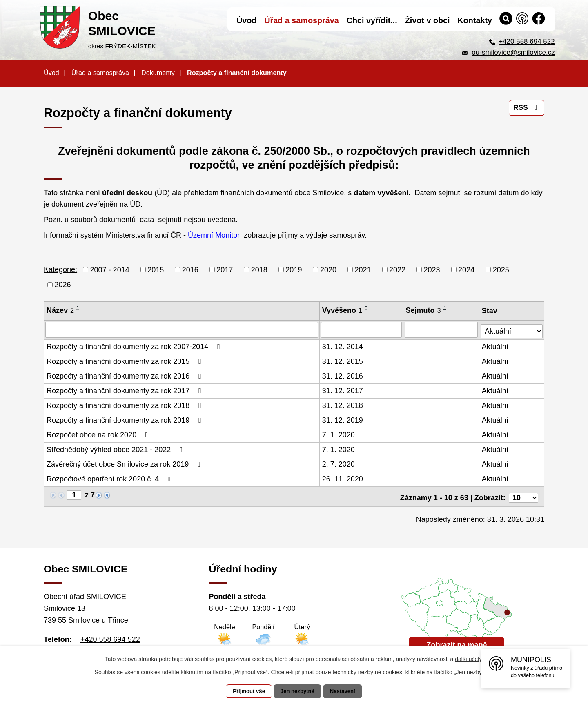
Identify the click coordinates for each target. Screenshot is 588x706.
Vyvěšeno (343, 310)
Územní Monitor (215, 235)
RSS (526, 110)
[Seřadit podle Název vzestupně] (78, 307)
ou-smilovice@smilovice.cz (513, 52)
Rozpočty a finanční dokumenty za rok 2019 (126, 419)
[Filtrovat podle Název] (182, 330)
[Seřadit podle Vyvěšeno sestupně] (367, 310)
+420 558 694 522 (527, 41)
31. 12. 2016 (343, 375)
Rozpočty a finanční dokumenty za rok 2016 (126, 375)
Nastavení (348, 691)
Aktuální (496, 346)
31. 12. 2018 (343, 405)
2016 (190, 269)
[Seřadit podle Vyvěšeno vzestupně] (367, 307)
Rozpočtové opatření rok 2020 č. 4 (110, 478)
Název (60, 310)
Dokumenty (158, 73)
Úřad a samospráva (100, 73)
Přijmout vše (244, 691)
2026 (63, 285)
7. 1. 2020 (339, 434)
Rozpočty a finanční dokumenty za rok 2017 (126, 390)
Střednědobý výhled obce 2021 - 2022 (116, 449)
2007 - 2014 (110, 269)
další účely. (469, 659)
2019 (294, 269)
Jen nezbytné (298, 691)
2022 (397, 269)
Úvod (51, 73)
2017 (225, 269)
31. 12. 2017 (343, 390)
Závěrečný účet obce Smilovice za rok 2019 (125, 463)
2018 (259, 269)
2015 (156, 269)
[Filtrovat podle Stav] (512, 329)
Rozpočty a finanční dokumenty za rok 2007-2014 (135, 346)
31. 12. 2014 (343, 346)
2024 (466, 269)
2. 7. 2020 (339, 463)
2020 (328, 269)
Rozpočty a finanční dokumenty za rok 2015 (126, 361)
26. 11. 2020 (343, 478)
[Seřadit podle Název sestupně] (78, 310)
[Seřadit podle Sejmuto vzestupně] (446, 307)
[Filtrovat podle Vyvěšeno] (362, 330)
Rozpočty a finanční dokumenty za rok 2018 (126, 405)
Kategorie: (60, 269)
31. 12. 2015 (343, 361)
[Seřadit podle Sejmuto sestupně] (446, 310)
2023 (432, 269)
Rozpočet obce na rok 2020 (99, 434)
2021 (363, 269)
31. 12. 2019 (343, 419)
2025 (501, 269)
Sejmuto (424, 310)
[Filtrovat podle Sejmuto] (442, 330)
